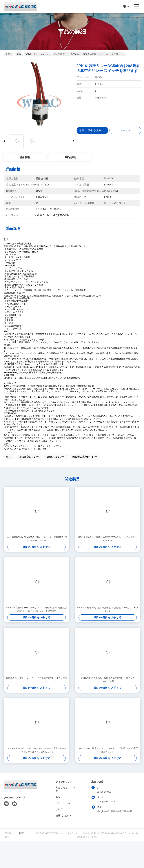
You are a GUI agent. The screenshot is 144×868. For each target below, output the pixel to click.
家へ (9, 54)
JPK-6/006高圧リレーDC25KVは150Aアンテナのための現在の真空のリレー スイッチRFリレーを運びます (36, 609)
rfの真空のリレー (29, 457)
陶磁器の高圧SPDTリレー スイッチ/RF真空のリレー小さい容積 (36, 678)
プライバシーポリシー (10, 835)
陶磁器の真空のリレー (85, 457)
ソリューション (64, 803)
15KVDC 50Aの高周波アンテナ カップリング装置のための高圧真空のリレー (108, 750)
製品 (19, 54)
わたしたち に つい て (66, 789)
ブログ (59, 809)
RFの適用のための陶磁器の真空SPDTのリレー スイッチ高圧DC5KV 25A (108, 539)
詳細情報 (25, 157)
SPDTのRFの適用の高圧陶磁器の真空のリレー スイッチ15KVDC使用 (108, 680)
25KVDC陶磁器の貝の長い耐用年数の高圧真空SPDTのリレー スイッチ (108, 609)
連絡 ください (63, 816)
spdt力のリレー (56, 457)
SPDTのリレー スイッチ (37, 54)
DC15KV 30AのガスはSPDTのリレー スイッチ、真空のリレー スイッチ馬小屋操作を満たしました (37, 750)
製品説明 (71, 157)
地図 (22, 833)
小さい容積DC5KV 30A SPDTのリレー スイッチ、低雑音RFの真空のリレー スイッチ (37, 539)
